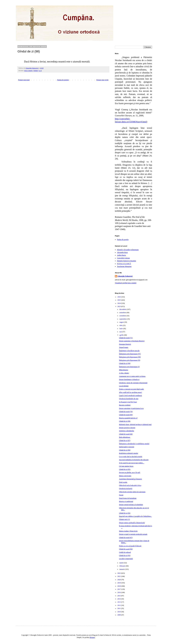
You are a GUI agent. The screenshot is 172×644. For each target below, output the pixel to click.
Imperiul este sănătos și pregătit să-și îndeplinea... (135, 516)
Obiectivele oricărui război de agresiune (132, 492)
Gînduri (36, 71)
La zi (40, 71)
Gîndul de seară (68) (126, 434)
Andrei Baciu (121, 255)
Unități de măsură (125, 552)
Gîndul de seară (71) (126, 338)
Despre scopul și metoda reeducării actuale (133, 534)
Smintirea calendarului (127, 431)
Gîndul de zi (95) (125, 469)
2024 (119, 303)
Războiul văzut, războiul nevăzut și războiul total (135, 424)
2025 (119, 300)
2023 (119, 306)
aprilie (122, 335)
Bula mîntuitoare (125, 437)
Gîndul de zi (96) (125, 450)
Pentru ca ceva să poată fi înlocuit (130, 546)
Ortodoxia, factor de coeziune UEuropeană (133, 383)
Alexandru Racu (122, 252)
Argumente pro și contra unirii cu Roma (132, 376)
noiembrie (123, 313)
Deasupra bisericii (125, 344)
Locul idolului (124, 386)
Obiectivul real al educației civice (130, 485)
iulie (121, 325)
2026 (119, 297)
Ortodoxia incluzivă (126, 489)
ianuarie (122, 569)
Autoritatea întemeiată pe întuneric (131, 479)
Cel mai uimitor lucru (126, 466)
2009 (119, 615)
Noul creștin (123, 482)
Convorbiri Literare (123, 258)
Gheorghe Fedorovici (125, 276)
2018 (119, 586)
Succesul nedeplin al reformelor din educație (134, 460)
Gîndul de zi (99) (125, 363)
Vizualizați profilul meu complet (126, 283)
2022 (119, 573)
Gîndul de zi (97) (125, 441)
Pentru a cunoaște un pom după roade (131, 389)
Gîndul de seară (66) (126, 549)
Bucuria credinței (125, 405)
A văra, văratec (124, 373)
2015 (119, 596)
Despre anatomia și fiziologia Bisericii (132, 341)
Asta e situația (28, 71)
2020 (119, 580)
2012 (119, 605)
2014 (119, 599)
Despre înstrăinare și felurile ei (129, 379)
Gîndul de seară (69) (126, 415)
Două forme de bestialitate (128, 498)
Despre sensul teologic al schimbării (131, 505)
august (122, 322)
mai (121, 332)
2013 (119, 602)
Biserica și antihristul (126, 501)
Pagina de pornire (63, 80)
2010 (119, 612)
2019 (119, 583)
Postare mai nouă (24, 80)
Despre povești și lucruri (127, 428)
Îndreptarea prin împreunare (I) (129, 367)
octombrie (123, 316)
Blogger (92, 637)
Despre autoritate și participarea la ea (131, 408)
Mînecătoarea (123, 370)
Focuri (121, 495)
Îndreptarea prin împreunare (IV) (130, 354)
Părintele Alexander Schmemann (128, 250)
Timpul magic (124, 347)
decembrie (123, 309)
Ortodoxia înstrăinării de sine (129, 399)
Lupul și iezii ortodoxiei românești (130, 396)
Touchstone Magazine (124, 266)
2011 (119, 608)
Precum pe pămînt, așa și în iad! (130, 473)
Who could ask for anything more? (131, 392)
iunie (121, 329)
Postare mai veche (102, 80)
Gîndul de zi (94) (125, 513)
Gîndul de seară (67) (126, 538)
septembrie (123, 319)
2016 (119, 592)
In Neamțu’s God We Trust (128, 402)
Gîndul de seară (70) (126, 412)
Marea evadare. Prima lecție (128, 531)
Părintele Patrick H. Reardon (126, 261)
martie (122, 563)
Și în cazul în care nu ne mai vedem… (132, 463)
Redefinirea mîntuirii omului (129, 453)
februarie (123, 566)
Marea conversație (125, 476)
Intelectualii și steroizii (127, 447)
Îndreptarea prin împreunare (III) (130, 357)
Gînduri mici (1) (124, 519)
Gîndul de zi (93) (125, 556)
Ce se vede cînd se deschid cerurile (131, 457)
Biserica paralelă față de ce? (128, 418)
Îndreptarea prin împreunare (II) (130, 360)
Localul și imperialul (126, 559)
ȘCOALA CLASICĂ (124, 264)
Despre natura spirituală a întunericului (132, 523)
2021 (119, 576)
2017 (119, 589)
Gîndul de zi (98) (125, 421)
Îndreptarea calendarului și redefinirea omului (134, 444)
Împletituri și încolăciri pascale (129, 351)
